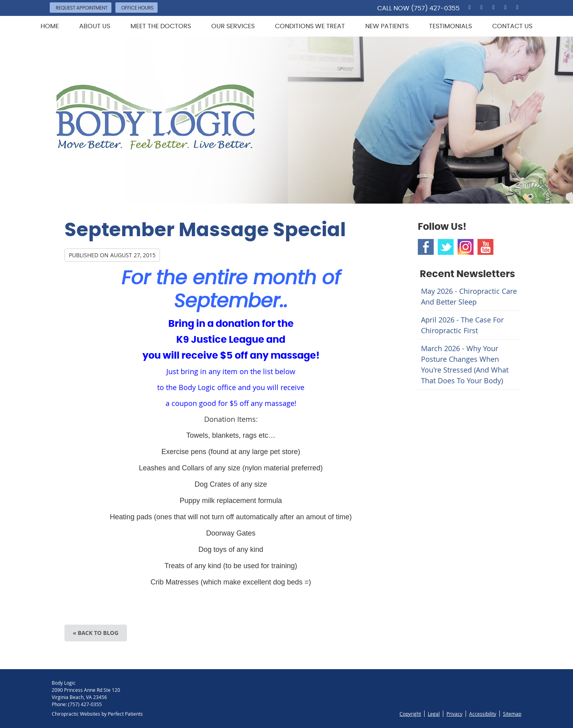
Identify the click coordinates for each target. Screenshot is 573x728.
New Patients (387, 26)
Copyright (410, 714)
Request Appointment (82, 8)
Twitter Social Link (446, 247)
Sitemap (512, 714)
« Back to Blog (96, 633)
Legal (434, 714)
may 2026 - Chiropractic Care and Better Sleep (469, 296)
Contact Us (512, 26)
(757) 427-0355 (435, 8)
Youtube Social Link (485, 247)
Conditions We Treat (310, 26)
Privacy (454, 714)
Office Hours (137, 8)
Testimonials (450, 26)
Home (50, 26)
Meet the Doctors (161, 26)
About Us (95, 26)
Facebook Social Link (426, 247)
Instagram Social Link (466, 247)
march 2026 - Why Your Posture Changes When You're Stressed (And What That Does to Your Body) (465, 364)
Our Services (233, 26)
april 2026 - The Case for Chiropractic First (462, 325)
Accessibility (483, 714)
